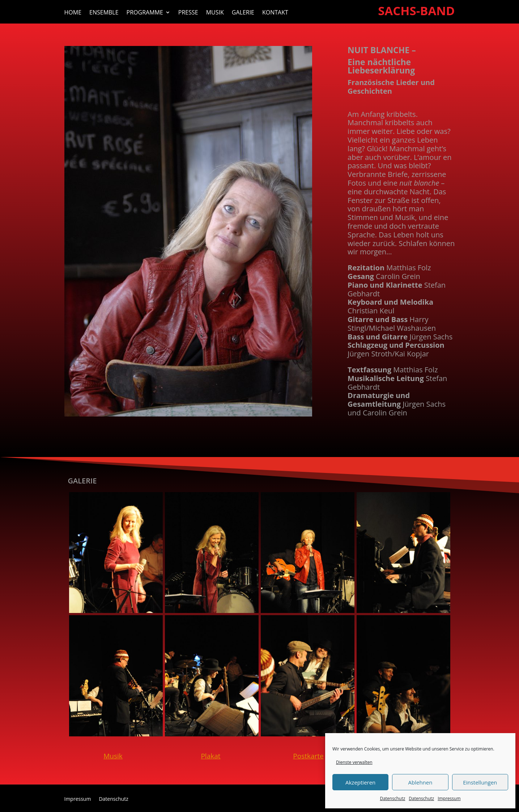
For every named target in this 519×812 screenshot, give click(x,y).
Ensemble (104, 13)
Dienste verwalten (354, 762)
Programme (145, 13)
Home (73, 13)
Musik (215, 13)
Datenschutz (392, 798)
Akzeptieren (360, 782)
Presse (188, 13)
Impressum (449, 798)
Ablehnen (420, 782)
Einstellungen (480, 782)
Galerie (243, 13)
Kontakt (275, 13)
